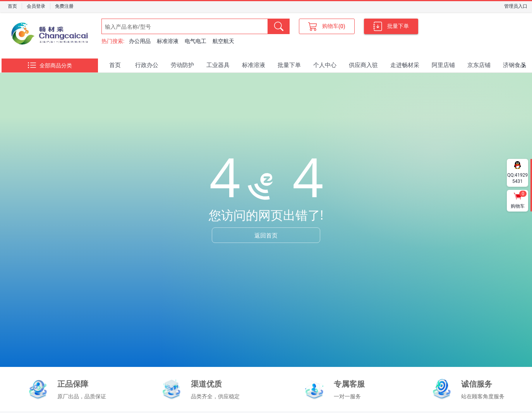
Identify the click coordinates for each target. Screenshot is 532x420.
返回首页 (266, 235)
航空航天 (223, 41)
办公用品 (140, 41)
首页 (12, 6)
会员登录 (36, 6)
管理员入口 (516, 6)
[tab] (115, 65)
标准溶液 (168, 41)
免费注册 (64, 6)
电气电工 (196, 41)
